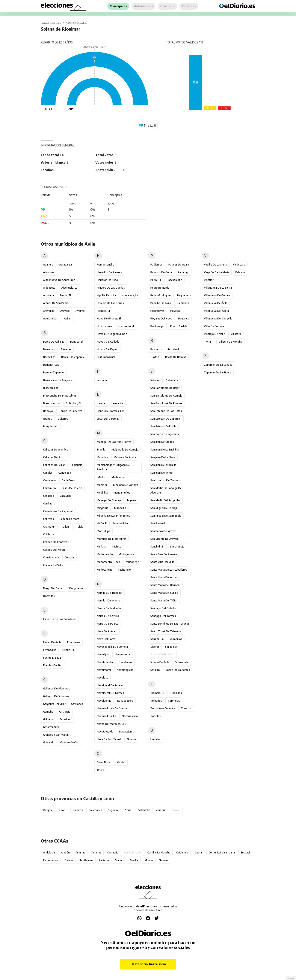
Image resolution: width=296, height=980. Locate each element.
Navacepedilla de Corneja (112, 647)
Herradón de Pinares (109, 272)
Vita (208, 342)
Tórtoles (156, 716)
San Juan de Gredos (162, 442)
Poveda (175, 311)
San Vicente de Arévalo (165, 539)
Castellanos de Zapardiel (58, 511)
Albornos (49, 272)
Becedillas (49, 357)
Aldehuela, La (69, 288)
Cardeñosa (68, 480)
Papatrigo (183, 272)
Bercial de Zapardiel (73, 357)
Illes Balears (86, 860)
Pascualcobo (174, 280)
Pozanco (184, 318)
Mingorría (103, 508)
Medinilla (102, 493)
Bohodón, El (73, 403)
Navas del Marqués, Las (111, 724)
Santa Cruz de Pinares (164, 554)
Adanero (48, 265)
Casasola (49, 496)
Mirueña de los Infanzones (113, 516)
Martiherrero (119, 477)
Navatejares (127, 732)
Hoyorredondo (127, 326)
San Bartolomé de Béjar (165, 388)
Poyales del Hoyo (161, 318)
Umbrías (155, 739)
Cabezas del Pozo (54, 457)
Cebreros (48, 519)
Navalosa (103, 678)
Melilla (134, 860)
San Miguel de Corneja (164, 508)
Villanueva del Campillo (218, 318)
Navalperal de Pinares (110, 685)
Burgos (48, 810)
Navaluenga (104, 701)
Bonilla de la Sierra (70, 411)
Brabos (48, 419)
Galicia (69, 860)
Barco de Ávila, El (54, 342)
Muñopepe (132, 562)
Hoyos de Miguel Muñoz (112, 334)
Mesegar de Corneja (109, 500)
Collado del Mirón (54, 550)
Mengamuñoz (122, 493)
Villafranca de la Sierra (218, 288)
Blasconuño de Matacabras (60, 396)
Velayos (240, 272)
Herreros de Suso (107, 280)
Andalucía (49, 852)
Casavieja (66, 496)
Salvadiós (172, 380)
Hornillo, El (103, 311)
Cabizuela (76, 465)
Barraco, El (77, 342)
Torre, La (186, 708)
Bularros (63, 419)
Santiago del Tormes (163, 616)
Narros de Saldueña (109, 608)
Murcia (149, 860)
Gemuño (48, 712)
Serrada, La (157, 639)
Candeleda (65, 473)
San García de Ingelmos (165, 434)
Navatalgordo (105, 732)
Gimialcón (65, 719)
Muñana (102, 547)
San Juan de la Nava (163, 457)
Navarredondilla (106, 716)
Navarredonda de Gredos (112, 708)
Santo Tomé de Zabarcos (166, 631)
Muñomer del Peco (108, 562)
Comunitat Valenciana (222, 852)
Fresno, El (68, 650)
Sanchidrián (157, 547)
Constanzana (51, 557)
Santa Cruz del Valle (162, 562)
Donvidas (49, 596)
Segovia (113, 810)
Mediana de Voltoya (126, 485)
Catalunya (182, 852)
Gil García (65, 712)
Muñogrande (126, 554)
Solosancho (182, 662)
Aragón (65, 852)
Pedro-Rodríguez (161, 295)
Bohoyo (48, 411)
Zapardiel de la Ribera (218, 372)
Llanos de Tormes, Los (111, 411)
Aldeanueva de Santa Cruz (59, 280)
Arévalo (65, 311)
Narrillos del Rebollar (109, 593)
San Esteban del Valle (163, 426)
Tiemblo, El (157, 693)
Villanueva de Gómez (217, 295)
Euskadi (245, 852)
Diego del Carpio (53, 588)
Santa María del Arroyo (164, 577)
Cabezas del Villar (54, 465)
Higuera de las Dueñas (111, 288)
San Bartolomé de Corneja (166, 396)
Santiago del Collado (163, 608)
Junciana (102, 380)
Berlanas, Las (51, 365)
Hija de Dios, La (106, 295)
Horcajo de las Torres (110, 303)
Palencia (78, 810)
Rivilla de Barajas (176, 357)
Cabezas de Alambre (56, 450)
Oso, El (101, 770)
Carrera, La (49, 488)
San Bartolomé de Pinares (166, 403)
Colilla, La (49, 534)
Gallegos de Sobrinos (56, 696)
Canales (48, 473)
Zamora (161, 810)
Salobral (155, 380)
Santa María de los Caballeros (169, 570)
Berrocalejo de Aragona (58, 380)
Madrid (119, 860)
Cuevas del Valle (53, 565)
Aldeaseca (49, 288)
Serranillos (176, 639)
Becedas (66, 349)
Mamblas (102, 457)
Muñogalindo (105, 554)
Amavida (48, 295)
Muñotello (125, 570)
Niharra (131, 739)
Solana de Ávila (160, 662)
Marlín (101, 477)
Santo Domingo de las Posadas (170, 624)
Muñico (117, 547)
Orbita (121, 762)
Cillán (66, 527)
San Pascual (158, 523)
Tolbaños (156, 701)
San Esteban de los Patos (166, 411)
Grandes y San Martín (56, 735)
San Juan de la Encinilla (165, 450)
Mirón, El (102, 523)
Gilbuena (48, 719)
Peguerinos (184, 295)
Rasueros (156, 349)
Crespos (70, 557)
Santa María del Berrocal (165, 585)
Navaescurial (123, 654)
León (62, 810)
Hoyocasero (104, 326)
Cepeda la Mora (69, 519)
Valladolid (144, 810)
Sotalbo (155, 670)
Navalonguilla (125, 670)
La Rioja (104, 860)
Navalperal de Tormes (110, 693)
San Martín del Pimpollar (165, 500)
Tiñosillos (176, 693)
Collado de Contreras (56, 542)
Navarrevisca (130, 716)
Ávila (67, 318)
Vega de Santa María (217, 272)
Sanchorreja (177, 547)
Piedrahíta (183, 303)
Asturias (80, 852)
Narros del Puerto (108, 624)
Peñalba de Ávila (161, 303)
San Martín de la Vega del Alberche (166, 490)
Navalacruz (125, 662)
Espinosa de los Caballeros (60, 619)
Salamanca (95, 810)
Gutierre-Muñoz (70, 742)
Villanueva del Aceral (217, 311)
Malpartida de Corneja (125, 450)
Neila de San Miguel (109, 739)
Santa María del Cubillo (164, 593)
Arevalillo (49, 311)
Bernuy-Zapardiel (54, 372)
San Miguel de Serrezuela (166, 516)
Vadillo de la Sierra (216, 265)
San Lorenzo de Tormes (165, 480)
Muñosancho (105, 570)
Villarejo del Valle (214, 334)
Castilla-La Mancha (159, 852)
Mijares (132, 500)
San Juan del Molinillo (163, 465)
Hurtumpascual (106, 357)
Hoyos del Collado (108, 342)
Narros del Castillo (108, 616)
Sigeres (155, 647)
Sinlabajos (171, 647)
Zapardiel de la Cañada (218, 365)
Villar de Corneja (214, 326)
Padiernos (156, 265)
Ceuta (198, 852)
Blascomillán (51, 388)
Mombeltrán (120, 523)
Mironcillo (120, 508)
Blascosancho (52, 403)
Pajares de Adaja (179, 265)
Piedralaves (157, 311)
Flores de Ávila (52, 642)
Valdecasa (239, 265)
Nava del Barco (106, 639)
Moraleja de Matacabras (112, 539)
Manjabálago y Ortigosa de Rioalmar (113, 467)
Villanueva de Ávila (216, 303)
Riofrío (155, 357)
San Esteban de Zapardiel (166, 419)
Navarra (164, 860)
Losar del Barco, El (108, 419)
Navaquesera (125, 701)
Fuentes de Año (53, 665)
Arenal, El (65, 295)
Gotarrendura (51, 727)
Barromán (49, 349)
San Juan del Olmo (162, 473)
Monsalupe (103, 531)
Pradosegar (157, 326)
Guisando (49, 742)
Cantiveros (50, 480)
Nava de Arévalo (107, 631)
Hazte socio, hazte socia (148, 964)
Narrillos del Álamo (108, 600)
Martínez (102, 485)
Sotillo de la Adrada (178, 670)
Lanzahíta (117, 403)
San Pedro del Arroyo (163, 531)
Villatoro (236, 334)
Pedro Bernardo (160, 288)
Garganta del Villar (54, 704)
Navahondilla (105, 662)
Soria (128, 810)
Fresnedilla (50, 650)
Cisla (80, 527)
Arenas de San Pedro (56, 303)
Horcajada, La (130, 295)
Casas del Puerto (72, 488)
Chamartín (49, 527)
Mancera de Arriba (125, 457)
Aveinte (80, 311)
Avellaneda (50, 318)
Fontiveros (74, 642)
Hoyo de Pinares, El (109, 318)
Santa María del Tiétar (164, 600)
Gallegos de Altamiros (57, 688)
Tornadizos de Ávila (163, 708)
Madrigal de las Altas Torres (114, 442)
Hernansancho (106, 265)
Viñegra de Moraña (230, 342)
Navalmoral (104, 670)
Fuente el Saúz (52, 658)
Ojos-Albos (104, 762)
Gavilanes (77, 704)
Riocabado (174, 349)
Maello (101, 450)
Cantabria (113, 852)
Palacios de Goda (161, 272)
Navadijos (103, 654)
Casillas (48, 503)
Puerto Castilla (179, 326)
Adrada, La (66, 265)
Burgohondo (51, 426)
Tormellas (174, 701)
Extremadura (51, 860)
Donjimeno (76, 588)
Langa (101, 403)
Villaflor (209, 280)
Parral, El (156, 280)
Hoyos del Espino (108, 349)
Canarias (96, 852)
